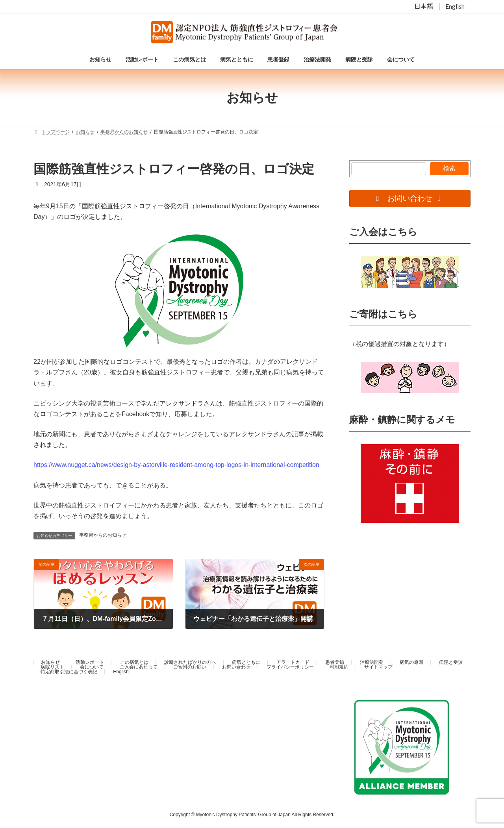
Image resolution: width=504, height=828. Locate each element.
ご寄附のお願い (190, 667)
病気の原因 (411, 662)
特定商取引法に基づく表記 (69, 672)
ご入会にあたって (139, 667)
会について (92, 667)
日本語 (424, 6)
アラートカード (293, 662)
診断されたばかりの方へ (190, 662)
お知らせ (50, 662)
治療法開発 (372, 662)
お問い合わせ (236, 667)
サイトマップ (378, 667)
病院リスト (52, 667)
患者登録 (335, 662)
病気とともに (246, 662)
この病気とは (134, 662)
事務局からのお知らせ (103, 535)
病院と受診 (451, 662)
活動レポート (90, 662)
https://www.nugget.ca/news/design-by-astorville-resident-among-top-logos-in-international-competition (176, 465)
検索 (449, 168)
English (455, 6)
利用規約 (339, 667)
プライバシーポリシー (290, 667)
